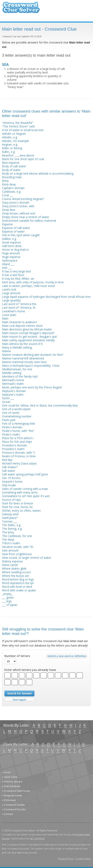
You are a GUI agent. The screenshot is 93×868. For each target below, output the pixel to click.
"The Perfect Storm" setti (18, 126)
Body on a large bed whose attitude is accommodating (38, 173)
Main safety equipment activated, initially (28, 340)
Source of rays (11, 500)
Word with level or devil (17, 587)
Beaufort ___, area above (18, 155)
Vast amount (10, 550)
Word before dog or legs (18, 579)
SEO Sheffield (37, 839)
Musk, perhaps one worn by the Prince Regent (32, 387)
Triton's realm (11, 543)
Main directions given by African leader (27, 329)
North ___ (8, 398)
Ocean (6, 402)
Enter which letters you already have (30, 670)
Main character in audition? (19, 322)
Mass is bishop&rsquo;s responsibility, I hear (31, 366)
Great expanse (11, 242)
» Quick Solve (10, 777)
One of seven (11, 413)
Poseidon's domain (14, 445)
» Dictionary (9, 800)
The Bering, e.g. (12, 529)
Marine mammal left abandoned (23, 358)
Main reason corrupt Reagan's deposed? (28, 333)
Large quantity (11, 300)
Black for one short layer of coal (23, 159)
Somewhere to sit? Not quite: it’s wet (26, 496)
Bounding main (12, 177)
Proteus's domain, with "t (18, 453)
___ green (8, 597)
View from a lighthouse (17, 554)
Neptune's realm (13, 395)
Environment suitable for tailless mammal (29, 221)
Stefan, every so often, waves (21, 511)
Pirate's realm (11, 434)
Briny (5, 181)
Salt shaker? (10, 467)
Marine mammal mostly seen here (24, 362)
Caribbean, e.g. (12, 192)
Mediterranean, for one (17, 369)
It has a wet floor (13, 275)
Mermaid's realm (13, 384)
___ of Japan (10, 605)
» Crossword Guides (13, 805)
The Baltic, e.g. (12, 525)
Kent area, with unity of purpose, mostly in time (33, 282)
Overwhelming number (17, 416)
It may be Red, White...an (18, 279)
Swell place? (10, 518)
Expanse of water (13, 231)
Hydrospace (10, 260)
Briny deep (9, 184)
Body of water (11, 170)
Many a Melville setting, (17, 347)
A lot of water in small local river (23, 130)
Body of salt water (14, 166)
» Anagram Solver (12, 796)
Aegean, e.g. (10, 144)
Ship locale (9, 485)
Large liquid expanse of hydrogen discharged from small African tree (46, 297)
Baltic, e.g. (9, 152)
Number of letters (17, 656)
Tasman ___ (10, 521)
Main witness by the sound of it (22, 344)
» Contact (8, 814)
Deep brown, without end (19, 213)
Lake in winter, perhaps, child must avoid (28, 286)
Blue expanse (11, 163)
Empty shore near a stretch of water (26, 217)
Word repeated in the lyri (18, 583)
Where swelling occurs (16, 572)
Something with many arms (20, 492)
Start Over (19, 700)
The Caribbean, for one (17, 536)
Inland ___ (8, 264)
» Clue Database (11, 786)
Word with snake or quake (19, 590)
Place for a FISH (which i (18, 438)
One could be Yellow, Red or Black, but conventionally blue (40, 405)
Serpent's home (12, 482)
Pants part (9, 420)
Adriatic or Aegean (14, 134)
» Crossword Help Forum (16, 791)
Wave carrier (10, 565)
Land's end (9, 289)
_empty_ (7, 594)
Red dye (7, 460)
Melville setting (12, 373)
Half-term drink (12, 246)
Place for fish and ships (17, 442)
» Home (6, 772)
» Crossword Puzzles (14, 810)
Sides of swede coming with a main (25, 489)
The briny (8, 532)
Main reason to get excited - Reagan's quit (29, 337)
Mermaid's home (13, 380)
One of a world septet (16, 409)
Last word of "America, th (19, 308)
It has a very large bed (16, 271)
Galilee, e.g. (9, 239)
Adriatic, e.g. (10, 137)
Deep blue (9, 210)
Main (5, 318)
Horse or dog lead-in (15, 250)
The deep (8, 540)
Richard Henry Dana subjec (20, 463)
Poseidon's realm (13, 449)
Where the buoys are (16, 576)
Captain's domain (13, 188)
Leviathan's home (14, 311)
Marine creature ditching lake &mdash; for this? (33, 355)
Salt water (9, 471)
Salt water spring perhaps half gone (25, 474)
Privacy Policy (66, 859)
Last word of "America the (19, 304)
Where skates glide (14, 568)
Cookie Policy (83, 859)
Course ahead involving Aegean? (23, 199)
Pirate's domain (12, 427)
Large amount (11, 293)
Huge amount (11, 253)
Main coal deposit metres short (22, 326)
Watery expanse (12, 561)
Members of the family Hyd (20, 376)
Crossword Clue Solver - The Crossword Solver (21, 9)
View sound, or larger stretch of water (27, 558)
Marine (7, 351)
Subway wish (10, 514)
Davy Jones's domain (16, 202)
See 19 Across (11, 478)
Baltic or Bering (12, 148)
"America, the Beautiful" (18, 123)
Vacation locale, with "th (18, 547)
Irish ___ (7, 268)
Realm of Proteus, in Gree (19, 456)
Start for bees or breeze (18, 503)
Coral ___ (8, 195)
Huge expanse (11, 257)
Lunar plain (9, 315)
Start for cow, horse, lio (17, 507)
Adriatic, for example (15, 141)
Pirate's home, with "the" (18, 431)
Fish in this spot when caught (21, 235)
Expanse (7, 224)
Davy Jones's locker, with (18, 206)
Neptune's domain (14, 391)
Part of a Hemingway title (19, 424)
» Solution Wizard (12, 782)
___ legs (7, 601)
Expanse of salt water (16, 228)
